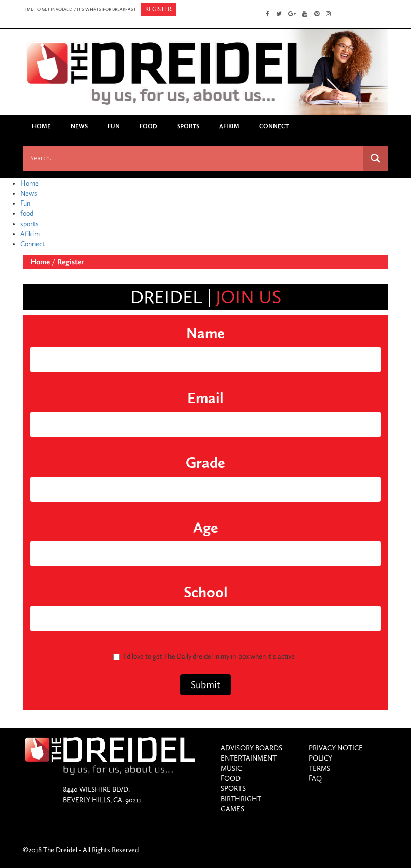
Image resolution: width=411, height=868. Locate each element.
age (206, 528)
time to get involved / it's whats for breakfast (79, 9)
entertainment (249, 758)
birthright (241, 799)
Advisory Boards (251, 748)
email (205, 398)
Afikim (229, 126)
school (206, 592)
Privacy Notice (336, 748)
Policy (320, 758)
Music (231, 768)
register (158, 9)
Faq (315, 779)
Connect (274, 126)
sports (188, 126)
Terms (319, 768)
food (148, 126)
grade (205, 463)
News (79, 126)
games (232, 809)
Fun (114, 126)
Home (41, 126)
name (205, 333)
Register (71, 262)
